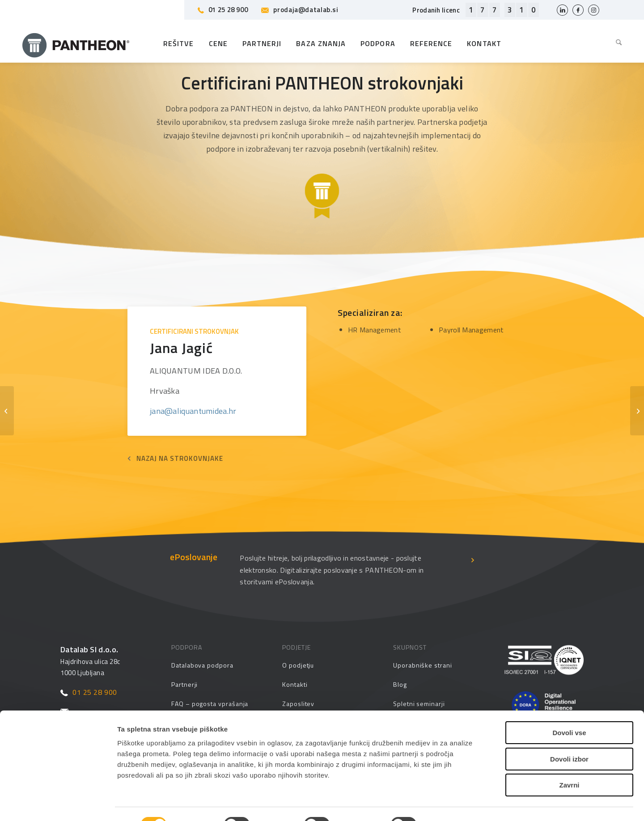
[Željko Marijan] (637, 411)
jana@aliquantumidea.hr (193, 411)
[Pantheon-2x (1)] (76, 43)
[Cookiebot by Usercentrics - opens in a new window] (58, 804)
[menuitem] (615, 43)
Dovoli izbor (569, 729)
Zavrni (569, 755)
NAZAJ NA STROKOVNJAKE (180, 458)
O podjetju (298, 665)
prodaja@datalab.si (300, 10)
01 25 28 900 (223, 10)
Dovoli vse (569, 703)
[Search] (615, 43)
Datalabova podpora (202, 665)
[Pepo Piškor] (7, 411)
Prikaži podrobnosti (465, 803)
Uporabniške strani (423, 665)
